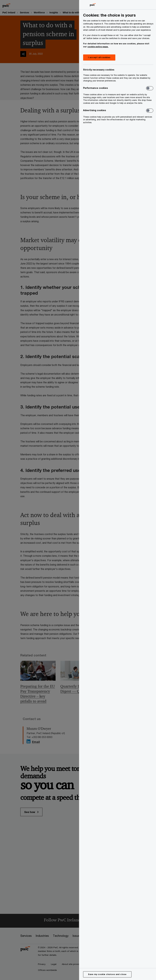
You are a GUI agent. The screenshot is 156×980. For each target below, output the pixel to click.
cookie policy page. (98, 47)
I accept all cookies (99, 57)
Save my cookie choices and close (107, 974)
